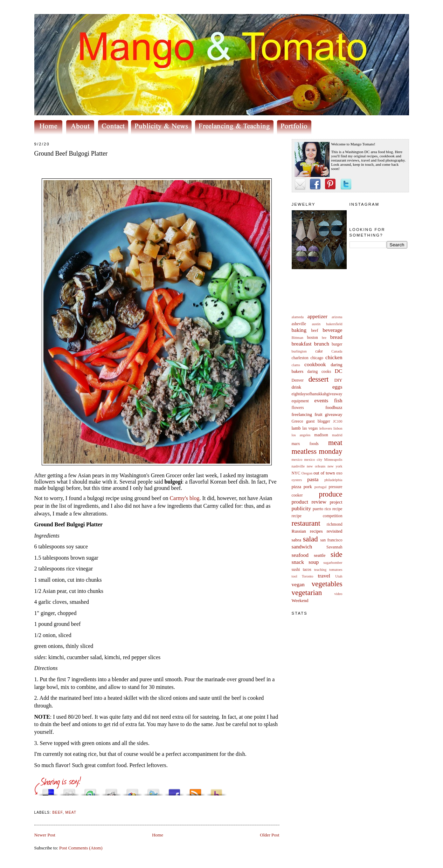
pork (308, 487)
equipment (300, 401)
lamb (296, 428)
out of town (324, 473)
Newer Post (45, 835)
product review (309, 502)
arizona (337, 317)
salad (310, 539)
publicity (301, 508)
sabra (296, 540)
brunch (322, 344)
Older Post (269, 835)
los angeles (301, 435)
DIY (338, 380)
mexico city (313, 460)
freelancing (302, 414)
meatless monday (317, 451)
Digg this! (69, 790)
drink (296, 387)
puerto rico (322, 509)
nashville (298, 466)
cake (319, 351)
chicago (317, 358)
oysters (297, 480)
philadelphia (333, 480)
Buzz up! (216, 790)
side (337, 554)
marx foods (305, 444)
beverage (332, 330)
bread (336, 337)
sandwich (302, 546)
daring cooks (319, 372)
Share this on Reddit (111, 790)
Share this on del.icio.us (48, 790)
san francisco (331, 540)
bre (324, 338)
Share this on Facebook (174, 790)
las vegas (310, 428)
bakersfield (334, 324)
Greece (297, 421)
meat (335, 442)
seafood (300, 555)
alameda (298, 317)
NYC (296, 473)
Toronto (308, 576)
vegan (298, 584)
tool (295, 576)
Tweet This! (153, 790)
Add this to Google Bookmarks (132, 790)
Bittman (297, 338)
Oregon (307, 473)
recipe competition (317, 516)
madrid (337, 435)
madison (321, 435)
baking (299, 330)
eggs (337, 387)
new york (335, 466)
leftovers (326, 428)
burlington (299, 351)
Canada (337, 351)
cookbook (315, 364)
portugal (321, 487)
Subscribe (195, 790)
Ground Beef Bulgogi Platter (71, 153)
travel (324, 576)
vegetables (327, 584)
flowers (298, 408)
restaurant (306, 523)
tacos (307, 570)
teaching (320, 570)
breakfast (302, 344)
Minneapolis (333, 460)
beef (315, 331)
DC (339, 371)
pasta (313, 479)
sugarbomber (333, 563)
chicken (334, 357)
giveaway (334, 414)
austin (316, 324)
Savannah (334, 547)
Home (158, 835)
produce (331, 494)
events (321, 400)
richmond (335, 524)
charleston (300, 358)
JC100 (338, 421)
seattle (320, 555)
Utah (339, 576)
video (338, 594)
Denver (298, 380)
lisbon (338, 428)
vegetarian (307, 592)
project (336, 502)
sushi (296, 570)
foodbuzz (334, 407)
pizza (296, 487)
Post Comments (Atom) (81, 848)
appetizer (317, 316)
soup (314, 562)
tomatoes (336, 570)
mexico (297, 460)
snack (298, 562)
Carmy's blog (184, 498)
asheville (299, 324)
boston (313, 338)
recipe (337, 509)
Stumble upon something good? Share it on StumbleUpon (90, 790)
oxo (339, 473)
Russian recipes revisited (317, 531)
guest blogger (318, 421)
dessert (319, 379)
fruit (318, 414)
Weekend (300, 600)
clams (296, 365)
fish (338, 400)
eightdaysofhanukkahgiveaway (317, 394)
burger (337, 344)
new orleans (316, 466)
